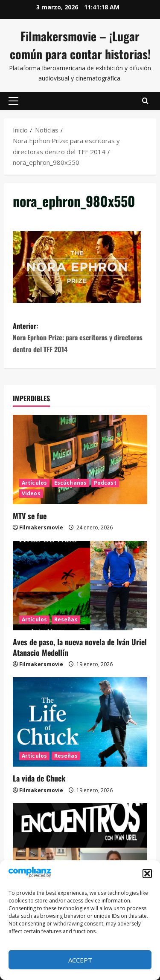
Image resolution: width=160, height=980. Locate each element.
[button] (147, 874)
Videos (31, 493)
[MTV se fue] (80, 460)
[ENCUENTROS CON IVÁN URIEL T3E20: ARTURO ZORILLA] (80, 848)
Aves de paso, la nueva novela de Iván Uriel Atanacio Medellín (80, 647)
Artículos (34, 483)
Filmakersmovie (41, 527)
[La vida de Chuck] (80, 722)
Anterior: (80, 338)
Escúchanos (70, 483)
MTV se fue (30, 516)
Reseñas (66, 619)
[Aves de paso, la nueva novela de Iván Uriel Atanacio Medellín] (80, 586)
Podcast (105, 483)
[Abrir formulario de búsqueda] (145, 101)
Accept (80, 960)
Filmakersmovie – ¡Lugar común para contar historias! (80, 45)
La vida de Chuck (39, 778)
